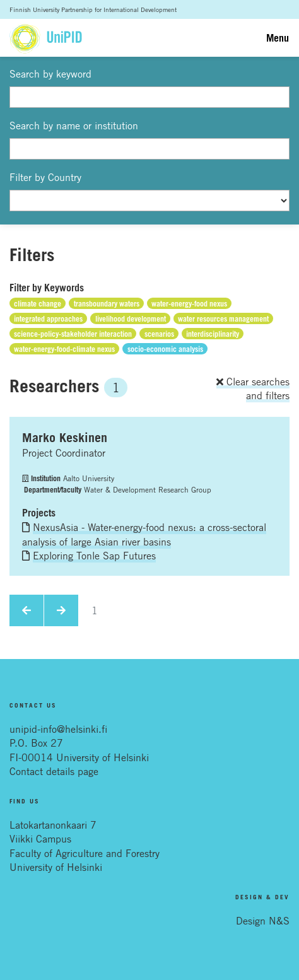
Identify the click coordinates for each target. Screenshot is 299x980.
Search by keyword (50, 74)
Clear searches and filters (253, 388)
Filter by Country (45, 177)
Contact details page (54, 771)
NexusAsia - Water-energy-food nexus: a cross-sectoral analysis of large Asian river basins (144, 534)
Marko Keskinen (65, 438)
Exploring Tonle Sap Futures (94, 556)
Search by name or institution (74, 125)
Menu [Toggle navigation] (278, 38)
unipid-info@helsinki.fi (58, 729)
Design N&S (263, 921)
